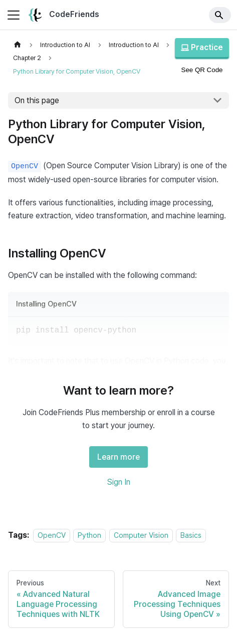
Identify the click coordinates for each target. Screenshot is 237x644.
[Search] (220, 15)
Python (89, 535)
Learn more (118, 457)
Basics (191, 535)
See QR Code (202, 70)
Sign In (119, 482)
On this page (37, 100)
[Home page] (18, 45)
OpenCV (52, 535)
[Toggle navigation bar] (14, 15)
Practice (202, 47)
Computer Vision (141, 535)
